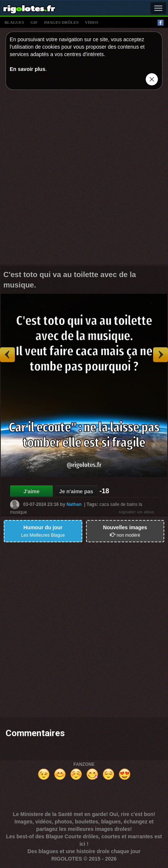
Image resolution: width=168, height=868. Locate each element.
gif (34, 22)
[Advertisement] (84, 179)
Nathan (74, 504)
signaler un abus (137, 512)
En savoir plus (28, 69)
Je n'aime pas (76, 491)
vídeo (92, 22)
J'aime (31, 491)
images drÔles (61, 22)
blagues (14, 22)
